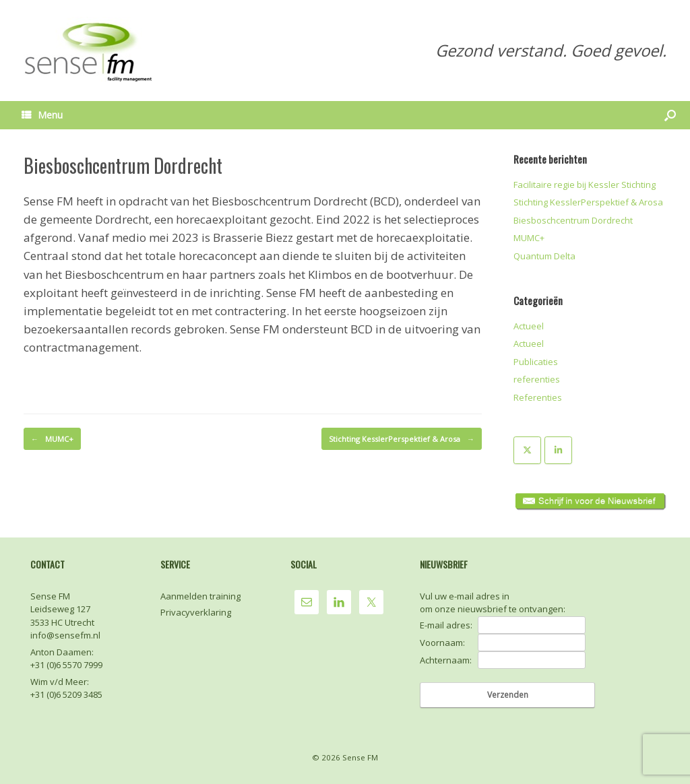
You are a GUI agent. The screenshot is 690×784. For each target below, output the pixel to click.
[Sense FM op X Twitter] (527, 450)
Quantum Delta (544, 256)
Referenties (538, 397)
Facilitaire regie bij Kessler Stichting (585, 185)
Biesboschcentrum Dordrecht (573, 220)
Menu (42, 115)
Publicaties (536, 362)
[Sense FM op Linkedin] (558, 450)
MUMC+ (52, 439)
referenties (537, 379)
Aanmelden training (200, 596)
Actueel (529, 326)
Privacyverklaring (196, 612)
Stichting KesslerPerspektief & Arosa (402, 439)
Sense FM (360, 757)
